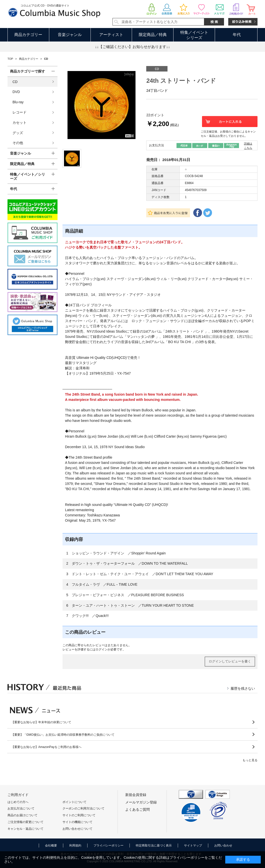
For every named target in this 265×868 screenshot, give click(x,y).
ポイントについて (74, 802)
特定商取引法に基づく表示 (154, 845)
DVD (16, 92)
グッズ (18, 133)
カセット (19, 123)
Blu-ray (18, 102)
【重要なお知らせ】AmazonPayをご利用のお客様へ (46, 747)
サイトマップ (193, 845)
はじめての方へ (18, 802)
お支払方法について (21, 808)
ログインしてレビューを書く (230, 661)
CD (15, 82)
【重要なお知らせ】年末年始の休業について (41, 722)
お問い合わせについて (77, 829)
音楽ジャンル (70, 35)
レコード (19, 112)
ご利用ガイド (18, 795)
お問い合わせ (223, 845)
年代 (237, 35)
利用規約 (75, 845)
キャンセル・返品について (25, 829)
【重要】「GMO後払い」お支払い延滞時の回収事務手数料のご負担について (63, 735)
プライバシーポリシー (108, 845)
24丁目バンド (157, 91)
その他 (18, 143)
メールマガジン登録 (141, 802)
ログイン (101, 649)
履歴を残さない (243, 688)
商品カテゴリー (28, 35)
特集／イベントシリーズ (194, 35)
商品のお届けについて (22, 815)
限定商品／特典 (153, 35)
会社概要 (51, 845)
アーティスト (111, 35)
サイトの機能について (77, 822)
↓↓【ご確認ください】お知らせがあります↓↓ (132, 47)
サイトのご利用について (79, 815)
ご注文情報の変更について (25, 822)
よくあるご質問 (137, 809)
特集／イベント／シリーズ (27, 176)
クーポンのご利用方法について (83, 808)
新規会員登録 (136, 795)
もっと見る (250, 760)
